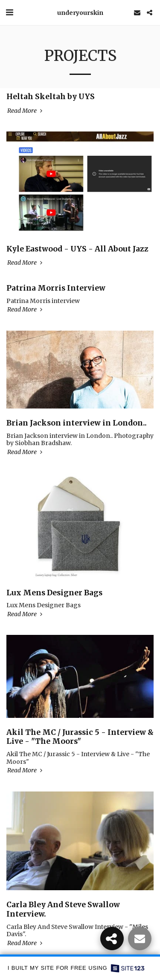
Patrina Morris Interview (56, 288)
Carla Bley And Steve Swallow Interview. (63, 909)
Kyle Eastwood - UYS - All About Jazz (77, 249)
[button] (9, 12)
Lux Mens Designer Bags (54, 593)
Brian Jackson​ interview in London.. (77, 423)
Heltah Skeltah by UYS (51, 97)
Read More (26, 111)
